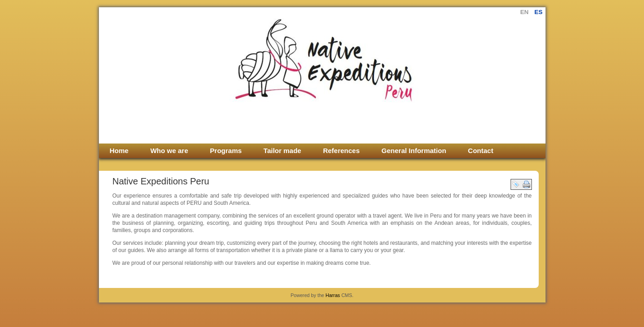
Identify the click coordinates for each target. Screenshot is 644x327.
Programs (226, 151)
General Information (414, 151)
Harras (333, 295)
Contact (481, 151)
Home (119, 151)
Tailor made (283, 151)
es (539, 12)
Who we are (169, 151)
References (342, 151)
